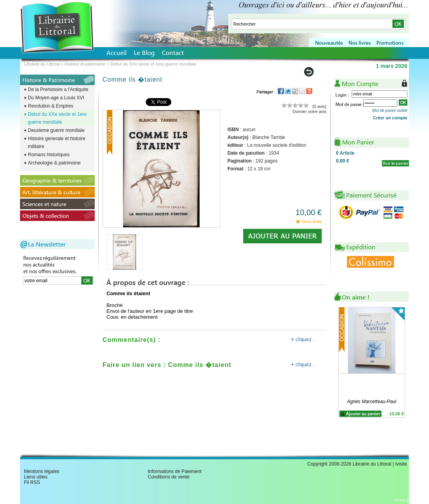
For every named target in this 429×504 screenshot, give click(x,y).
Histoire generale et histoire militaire (57, 142)
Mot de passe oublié (390, 110)
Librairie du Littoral (42, 64)
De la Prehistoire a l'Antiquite (58, 89)
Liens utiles (36, 477)
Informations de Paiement (175, 471)
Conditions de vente (169, 477)
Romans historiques (49, 155)
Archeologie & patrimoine (54, 163)
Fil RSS (32, 482)
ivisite (401, 464)
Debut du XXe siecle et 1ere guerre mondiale (57, 118)
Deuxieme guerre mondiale (56, 130)
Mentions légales (42, 471)
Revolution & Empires (50, 106)
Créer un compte (390, 118)
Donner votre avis (310, 111)
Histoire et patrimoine (85, 64)
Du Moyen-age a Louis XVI (56, 98)
